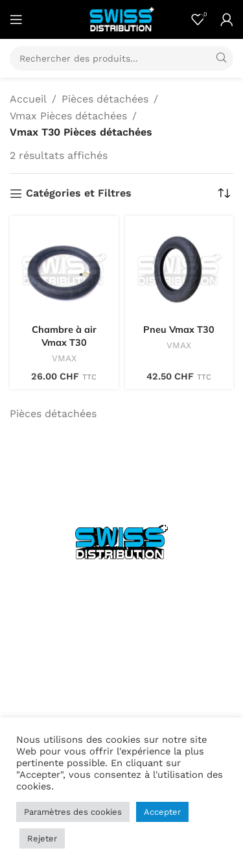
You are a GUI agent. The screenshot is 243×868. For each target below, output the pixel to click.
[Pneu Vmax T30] (179, 271)
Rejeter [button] (42, 838)
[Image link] (121, 541)
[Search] (121, 58)
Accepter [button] (162, 812)
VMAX (64, 358)
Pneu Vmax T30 (179, 330)
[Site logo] (122, 18)
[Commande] (224, 193)
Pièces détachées (105, 99)
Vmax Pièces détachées (68, 116)
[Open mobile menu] (16, 19)
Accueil (28, 99)
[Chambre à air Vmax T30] (64, 271)
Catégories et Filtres (79, 194)
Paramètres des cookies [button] (73, 812)
